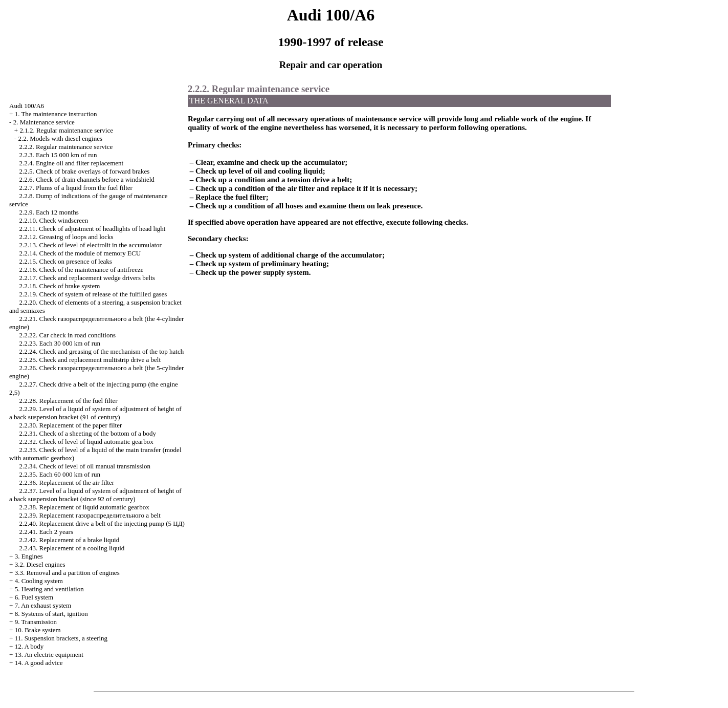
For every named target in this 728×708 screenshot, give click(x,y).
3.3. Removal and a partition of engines (67, 573)
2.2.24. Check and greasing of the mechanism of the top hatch (102, 351)
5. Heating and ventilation (49, 589)
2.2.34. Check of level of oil (85, 466)
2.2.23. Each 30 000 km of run (60, 343)
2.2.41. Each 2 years (46, 532)
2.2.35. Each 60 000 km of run (60, 474)
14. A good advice (39, 663)
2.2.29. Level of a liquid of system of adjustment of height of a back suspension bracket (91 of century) (95, 413)
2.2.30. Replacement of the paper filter (71, 425)
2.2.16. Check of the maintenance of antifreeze (82, 270)
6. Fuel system (34, 597)
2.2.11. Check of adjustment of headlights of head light (93, 229)
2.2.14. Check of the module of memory (80, 253)
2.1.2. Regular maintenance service (66, 130)
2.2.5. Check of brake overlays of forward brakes (85, 171)
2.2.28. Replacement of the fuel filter (69, 401)
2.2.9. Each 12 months (49, 212)
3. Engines (29, 556)
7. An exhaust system (43, 605)
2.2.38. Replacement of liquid (84, 507)
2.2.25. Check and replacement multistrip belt (90, 360)
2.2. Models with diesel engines (60, 138)
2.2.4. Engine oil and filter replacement (72, 163)
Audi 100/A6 (27, 106)
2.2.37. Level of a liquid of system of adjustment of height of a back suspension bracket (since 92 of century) (95, 495)
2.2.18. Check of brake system (60, 286)
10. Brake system (38, 630)
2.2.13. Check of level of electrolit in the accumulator (91, 245)
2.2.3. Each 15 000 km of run (58, 155)
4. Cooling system (39, 581)
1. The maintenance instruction (56, 114)
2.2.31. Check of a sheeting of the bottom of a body (88, 433)
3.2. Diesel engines (40, 564)
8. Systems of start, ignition (51, 614)
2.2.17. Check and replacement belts (87, 278)
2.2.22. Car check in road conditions (68, 335)
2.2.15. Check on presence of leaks (66, 261)
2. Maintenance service (44, 122)
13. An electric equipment (49, 655)
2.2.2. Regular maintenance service (66, 147)
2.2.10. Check (54, 220)
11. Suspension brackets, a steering (61, 638)
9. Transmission (36, 622)
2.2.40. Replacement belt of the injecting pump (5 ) (102, 523)
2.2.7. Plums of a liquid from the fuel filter (76, 188)
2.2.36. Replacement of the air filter (67, 482)
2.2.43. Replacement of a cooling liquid (72, 548)
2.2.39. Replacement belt (90, 515)
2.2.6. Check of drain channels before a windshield (87, 179)
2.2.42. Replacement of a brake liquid (70, 540)
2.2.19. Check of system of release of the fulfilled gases (93, 294)
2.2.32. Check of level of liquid (86, 442)
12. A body (29, 646)
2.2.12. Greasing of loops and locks (67, 237)
